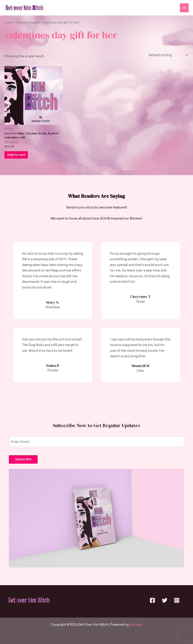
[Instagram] (177, 600)
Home (9, 23)
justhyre (136, 625)
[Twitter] (165, 600)
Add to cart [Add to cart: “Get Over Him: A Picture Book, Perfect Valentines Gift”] (20, 156)
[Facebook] (152, 600)
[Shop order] (168, 55)
